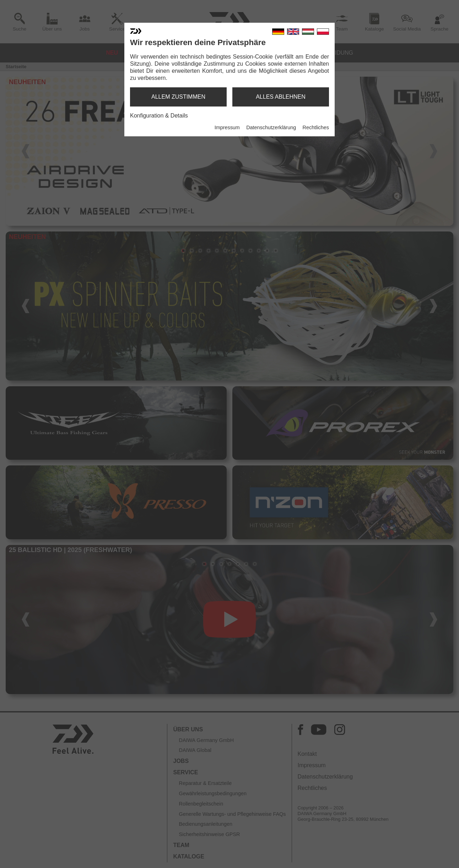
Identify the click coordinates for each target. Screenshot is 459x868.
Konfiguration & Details (159, 116)
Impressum (227, 127)
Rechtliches (316, 127)
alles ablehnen (281, 97)
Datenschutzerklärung (271, 127)
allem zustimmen (178, 97)
